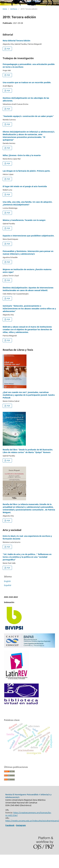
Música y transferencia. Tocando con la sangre (24, 220)
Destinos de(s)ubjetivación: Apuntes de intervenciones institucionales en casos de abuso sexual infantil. (28, 289)
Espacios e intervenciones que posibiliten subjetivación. (28, 236)
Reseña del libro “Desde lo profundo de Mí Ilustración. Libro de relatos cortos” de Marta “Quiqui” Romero (28, 451)
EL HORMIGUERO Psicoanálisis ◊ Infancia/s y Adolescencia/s (33, 3)
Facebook (10, 825)
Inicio (5, 9)
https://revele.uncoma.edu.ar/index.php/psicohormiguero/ (32, 821)
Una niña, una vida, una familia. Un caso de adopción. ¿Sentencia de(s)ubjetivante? (28, 203)
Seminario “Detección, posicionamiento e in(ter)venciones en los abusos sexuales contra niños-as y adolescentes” (29, 309)
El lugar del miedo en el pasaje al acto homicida (25, 186)
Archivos (14, 9)
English (7, 581)
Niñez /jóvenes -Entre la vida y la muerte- (22, 155)
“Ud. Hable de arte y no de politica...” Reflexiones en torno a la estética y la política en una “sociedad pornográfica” (27, 557)
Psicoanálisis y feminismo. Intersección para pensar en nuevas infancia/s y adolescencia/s (28, 253)
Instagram (21, 825)
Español (8, 585)
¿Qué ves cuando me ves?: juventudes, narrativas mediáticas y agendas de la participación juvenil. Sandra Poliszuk (29, 395)
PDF (8, 49)
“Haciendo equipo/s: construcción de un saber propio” (28, 116)
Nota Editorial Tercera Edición (16, 41)
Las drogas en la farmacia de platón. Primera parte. (26, 171)
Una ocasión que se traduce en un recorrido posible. (27, 82)
